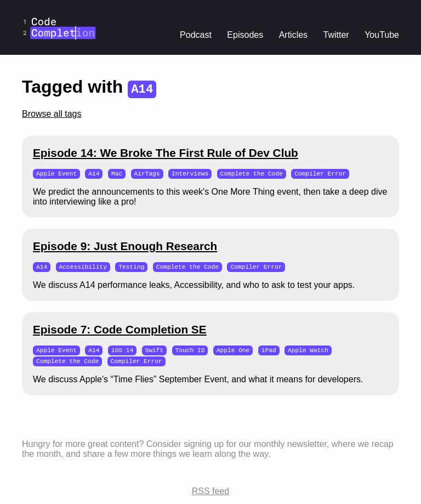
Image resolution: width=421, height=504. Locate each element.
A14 (94, 174)
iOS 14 (122, 351)
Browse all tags (52, 114)
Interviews (190, 174)
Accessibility (83, 267)
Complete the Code (252, 174)
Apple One (233, 351)
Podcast (196, 35)
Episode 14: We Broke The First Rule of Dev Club (166, 153)
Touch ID (190, 351)
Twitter (336, 35)
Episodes (245, 35)
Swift (155, 351)
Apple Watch (308, 351)
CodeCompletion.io (59, 7)
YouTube (382, 35)
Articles (293, 35)
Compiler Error (320, 174)
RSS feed (210, 493)
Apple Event (56, 174)
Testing (131, 267)
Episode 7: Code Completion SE (120, 330)
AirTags (147, 174)
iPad (269, 351)
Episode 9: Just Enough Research (125, 247)
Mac (117, 174)
